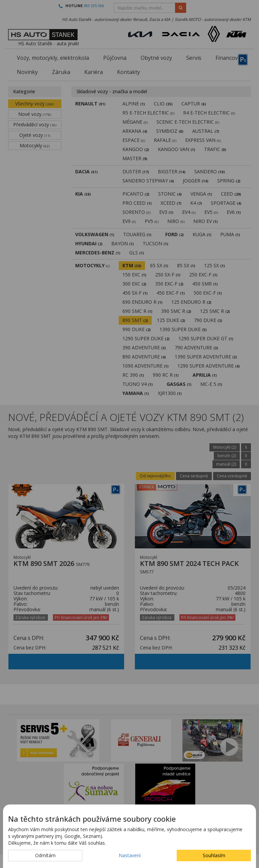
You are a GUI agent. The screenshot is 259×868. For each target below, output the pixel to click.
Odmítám (45, 855)
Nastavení (130, 855)
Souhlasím (214, 855)
